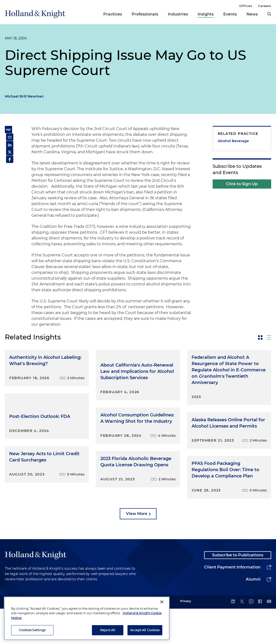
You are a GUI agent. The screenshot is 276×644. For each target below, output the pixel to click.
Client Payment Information (232, 602)
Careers (265, 6)
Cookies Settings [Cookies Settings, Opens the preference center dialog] (32, 630)
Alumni (253, 615)
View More (137, 547)
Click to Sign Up (242, 184)
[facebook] (260, 637)
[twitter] (242, 637)
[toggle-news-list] (269, 337)
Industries (178, 14)
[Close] (162, 602)
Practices (113, 14)
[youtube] (269, 637)
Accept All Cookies (145, 630)
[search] (269, 14)
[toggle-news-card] (260, 337)
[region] (87, 618)
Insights (206, 14)
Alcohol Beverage (233, 141)
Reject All (108, 630)
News (252, 14)
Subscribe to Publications (238, 589)
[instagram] (251, 637)
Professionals (145, 14)
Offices (246, 6)
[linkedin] (233, 637)
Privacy (186, 636)
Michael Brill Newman (24, 96)
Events (230, 14)
